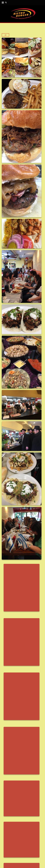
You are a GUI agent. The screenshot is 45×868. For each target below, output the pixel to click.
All (5, 35)
